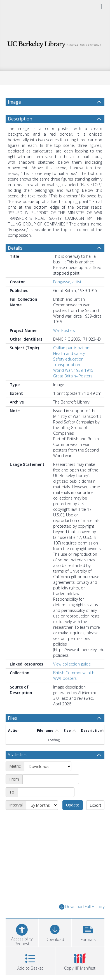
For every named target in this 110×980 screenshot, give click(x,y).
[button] (88, 945)
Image (14, 102)
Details (15, 261)
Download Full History (82, 920)
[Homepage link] (55, 43)
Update (73, 818)
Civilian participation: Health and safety (72, 364)
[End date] (46, 806)
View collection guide (72, 677)
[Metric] (48, 780)
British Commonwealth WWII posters (74, 689)
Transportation (67, 378)
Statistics (17, 768)
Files (12, 731)
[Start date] (51, 793)
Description (20, 132)
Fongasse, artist (67, 295)
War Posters (64, 344)
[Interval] (42, 819)
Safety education (68, 372)
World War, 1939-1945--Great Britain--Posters (75, 387)
